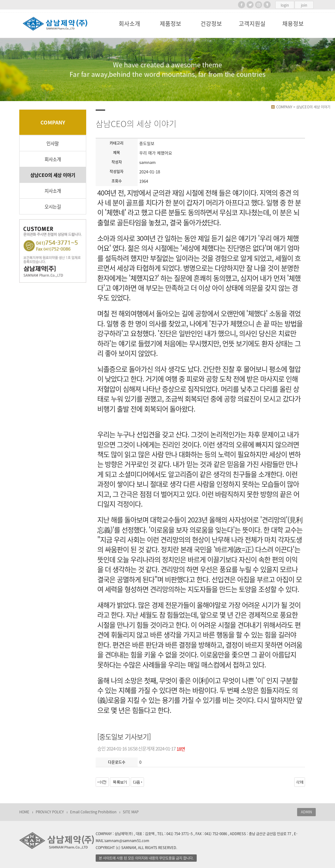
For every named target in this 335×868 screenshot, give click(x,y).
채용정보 (293, 24)
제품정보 (170, 24)
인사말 (53, 143)
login (285, 5)
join (304, 5)
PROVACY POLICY (50, 812)
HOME (24, 812)
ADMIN (306, 812)
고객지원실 (252, 24)
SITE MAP (131, 812)
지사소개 (53, 191)
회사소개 (129, 24)
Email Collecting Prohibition (93, 812)
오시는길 (53, 207)
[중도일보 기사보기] (124, 737)
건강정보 (211, 24)
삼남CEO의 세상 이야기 (53, 175)
